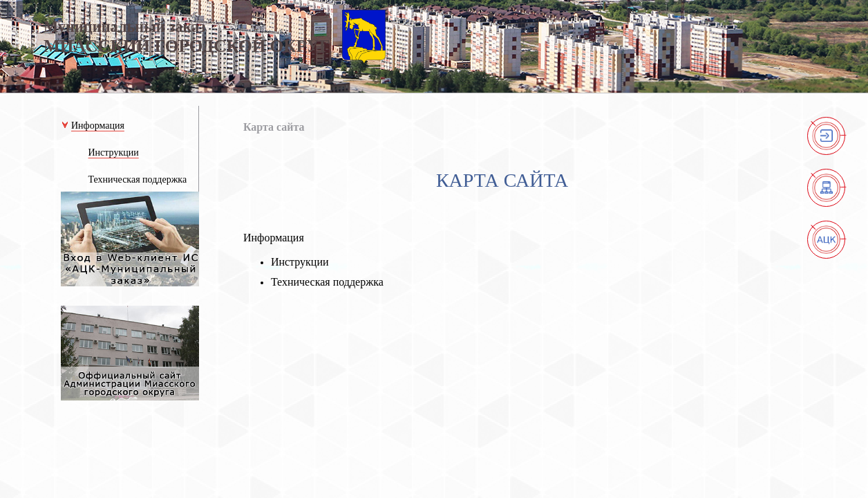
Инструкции (300, 262)
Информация (274, 238)
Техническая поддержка (327, 282)
